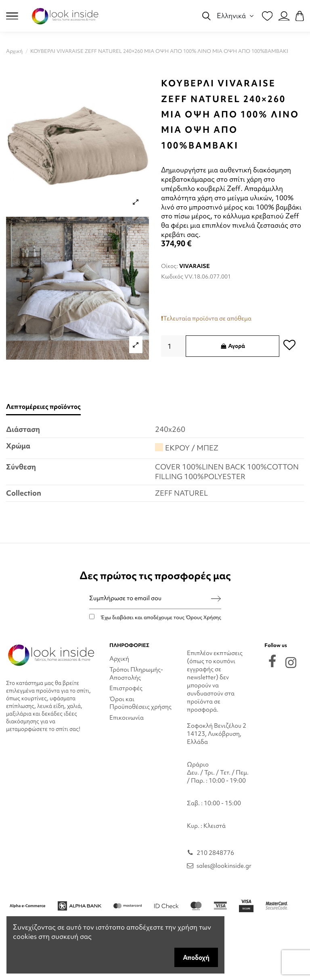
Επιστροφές (126, 688)
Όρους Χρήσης (203, 617)
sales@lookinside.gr (224, 866)
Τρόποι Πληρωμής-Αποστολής (136, 674)
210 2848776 (215, 853)
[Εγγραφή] (216, 598)
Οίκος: (170, 266)
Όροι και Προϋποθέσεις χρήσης (140, 703)
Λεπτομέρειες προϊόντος (43, 407)
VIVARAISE (195, 266)
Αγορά (232, 346)
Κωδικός (172, 276)
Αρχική (119, 659)
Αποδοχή (196, 957)
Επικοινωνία (127, 718)
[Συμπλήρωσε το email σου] (150, 598)
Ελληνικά (236, 16)
